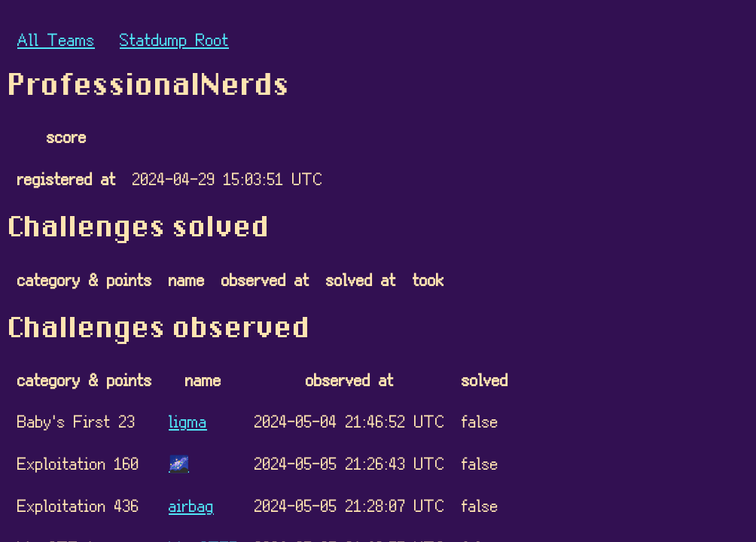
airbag (191, 505)
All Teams (56, 39)
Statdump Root (174, 39)
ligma (188, 420)
